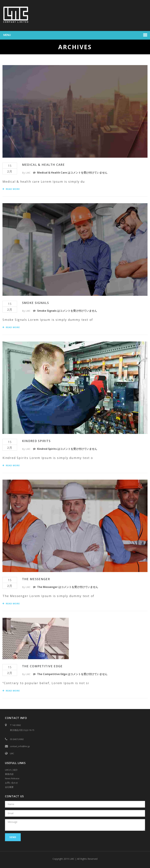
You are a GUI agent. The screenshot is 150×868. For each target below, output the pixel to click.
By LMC (26, 173)
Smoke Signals (36, 303)
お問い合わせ (11, 783)
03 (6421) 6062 (17, 739)
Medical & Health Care (43, 165)
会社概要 (9, 787)
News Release (12, 778)
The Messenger (36, 579)
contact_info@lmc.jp (20, 746)
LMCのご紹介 (11, 770)
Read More (11, 189)
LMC (12, 753)
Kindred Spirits (36, 441)
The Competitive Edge (42, 666)
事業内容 (9, 774)
